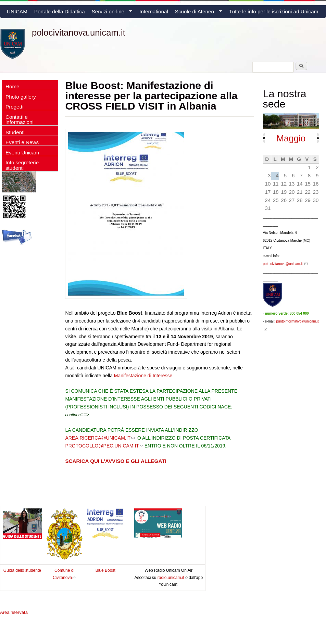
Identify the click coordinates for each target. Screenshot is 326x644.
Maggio (291, 138)
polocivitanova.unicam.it (79, 33)
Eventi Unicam (22, 153)
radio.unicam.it (171, 578)
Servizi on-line (110, 13)
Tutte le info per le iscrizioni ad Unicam (274, 11)
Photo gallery (21, 97)
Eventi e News (22, 142)
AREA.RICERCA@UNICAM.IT (100, 438)
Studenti (15, 132)
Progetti (14, 107)
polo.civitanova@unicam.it (285, 264)
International (154, 11)
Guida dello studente (22, 570)
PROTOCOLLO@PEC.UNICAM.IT (104, 446)
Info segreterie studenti (22, 165)
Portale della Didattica (60, 11)
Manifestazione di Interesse (143, 376)
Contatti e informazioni (20, 119)
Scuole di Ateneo (197, 13)
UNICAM (17, 11)
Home (12, 86)
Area (14, 612)
